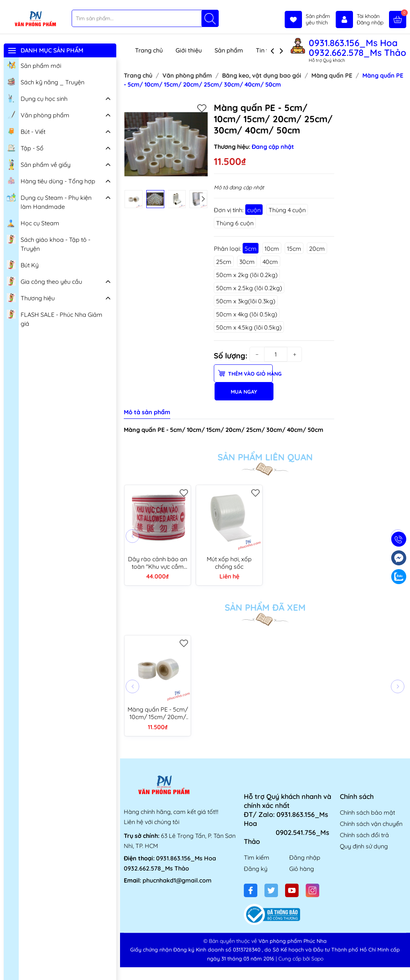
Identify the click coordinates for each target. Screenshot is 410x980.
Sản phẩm (229, 50)
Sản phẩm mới (34, 65)
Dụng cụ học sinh (37, 98)
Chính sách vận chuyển (371, 824)
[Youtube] (292, 890)
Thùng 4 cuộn (287, 210)
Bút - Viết (26, 131)
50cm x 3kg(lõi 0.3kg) (246, 301)
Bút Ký (23, 264)
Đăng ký (256, 869)
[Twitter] (271, 890)
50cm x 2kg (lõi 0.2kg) (247, 275)
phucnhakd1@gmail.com (177, 880)
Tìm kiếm (257, 857)
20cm (317, 249)
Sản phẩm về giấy (39, 165)
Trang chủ (149, 50)
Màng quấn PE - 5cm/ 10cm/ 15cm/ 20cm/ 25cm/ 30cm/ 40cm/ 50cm (158, 713)
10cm (272, 249)
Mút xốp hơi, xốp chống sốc (229, 563)
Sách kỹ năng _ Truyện (46, 81)
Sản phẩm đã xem (265, 607)
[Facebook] (251, 890)
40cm (270, 262)
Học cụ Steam (33, 222)
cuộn (254, 210)
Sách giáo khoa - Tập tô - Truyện (49, 243)
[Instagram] (312, 890)
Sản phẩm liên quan (265, 457)
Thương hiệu (31, 297)
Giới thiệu (189, 50)
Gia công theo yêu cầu (44, 281)
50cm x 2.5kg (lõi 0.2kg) (249, 288)
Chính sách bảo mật (367, 812)
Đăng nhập (305, 857)
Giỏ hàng (302, 869)
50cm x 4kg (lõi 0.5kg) (247, 314)
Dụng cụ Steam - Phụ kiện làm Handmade (49, 201)
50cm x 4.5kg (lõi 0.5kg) (249, 327)
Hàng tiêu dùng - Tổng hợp (51, 180)
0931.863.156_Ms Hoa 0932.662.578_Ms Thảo (357, 48)
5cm (251, 249)
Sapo (317, 959)
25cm (224, 262)
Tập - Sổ (25, 147)
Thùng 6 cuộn (235, 223)
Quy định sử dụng (364, 846)
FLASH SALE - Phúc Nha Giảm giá (55, 318)
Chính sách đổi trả (364, 835)
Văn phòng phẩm (38, 114)
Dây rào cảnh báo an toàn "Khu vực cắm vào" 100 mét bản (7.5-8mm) (158, 563)
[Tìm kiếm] (210, 18)
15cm (294, 249)
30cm (247, 262)
